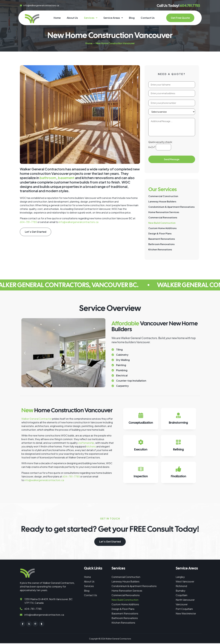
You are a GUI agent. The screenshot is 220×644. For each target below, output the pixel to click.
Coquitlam (182, 596)
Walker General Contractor (37, 419)
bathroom (48, 178)
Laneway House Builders (162, 201)
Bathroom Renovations (161, 244)
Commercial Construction (163, 196)
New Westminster (186, 614)
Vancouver (182, 605)
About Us (72, 18)
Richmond (181, 587)
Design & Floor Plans (160, 233)
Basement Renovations (162, 239)
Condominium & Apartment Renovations (171, 207)
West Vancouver (185, 582)
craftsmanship (86, 443)
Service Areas (113, 18)
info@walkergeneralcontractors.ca (79, 222)
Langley (180, 578)
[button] (91, 18)
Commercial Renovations (163, 217)
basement (66, 178)
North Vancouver (185, 600)
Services (91, 18)
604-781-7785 (28, 222)
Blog (132, 18)
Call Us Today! (178, 6)
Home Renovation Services (164, 212)
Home (57, 18)
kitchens (91, 446)
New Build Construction (162, 223)
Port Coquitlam (184, 610)
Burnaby (181, 591)
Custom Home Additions (162, 228)
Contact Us (148, 18)
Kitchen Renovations (160, 249)
